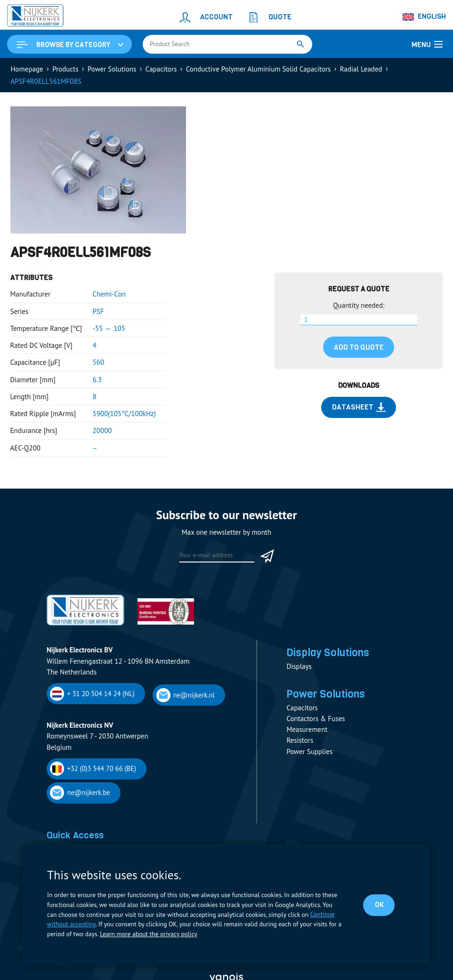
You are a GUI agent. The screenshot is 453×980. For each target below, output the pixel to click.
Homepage (27, 69)
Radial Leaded (361, 69)
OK (379, 905)
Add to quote (359, 347)
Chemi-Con (109, 294)
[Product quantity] (359, 320)
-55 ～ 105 (109, 328)
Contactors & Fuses (315, 719)
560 (99, 362)
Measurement (307, 730)
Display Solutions (328, 652)
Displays (299, 666)
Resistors (300, 741)
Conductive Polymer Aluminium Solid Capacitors (259, 69)
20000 (102, 430)
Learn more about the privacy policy (148, 934)
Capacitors (161, 69)
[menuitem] (425, 17)
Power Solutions (112, 69)
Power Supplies (309, 751)
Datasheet (359, 407)
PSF (98, 311)
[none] (425, 17)
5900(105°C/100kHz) (124, 414)
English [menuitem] (432, 16)
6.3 (97, 380)
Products (65, 69)
